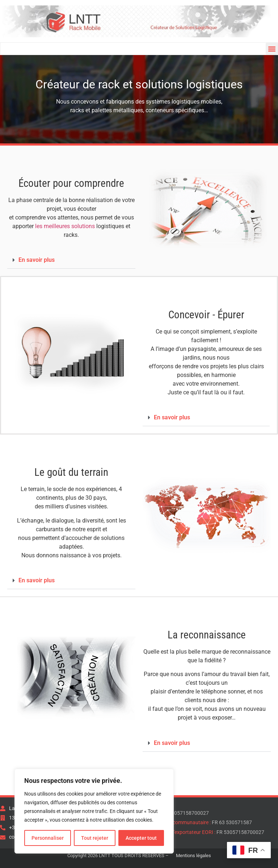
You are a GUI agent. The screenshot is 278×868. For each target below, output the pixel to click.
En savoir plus (37, 260)
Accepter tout (141, 838)
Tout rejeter (95, 838)
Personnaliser (48, 838)
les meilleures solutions (65, 226)
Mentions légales (193, 856)
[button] (272, 49)
